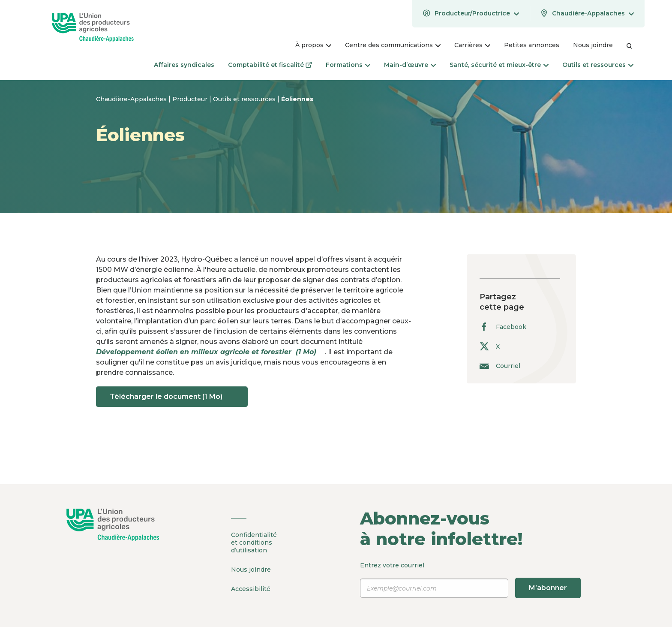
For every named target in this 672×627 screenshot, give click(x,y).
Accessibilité (251, 589)
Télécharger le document (172, 397)
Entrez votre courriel (470, 580)
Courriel (500, 366)
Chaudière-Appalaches (132, 99)
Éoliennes (297, 99)
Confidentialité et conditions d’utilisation (254, 543)
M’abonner (548, 588)
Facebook (503, 327)
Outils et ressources (245, 99)
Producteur (191, 99)
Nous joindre (251, 570)
